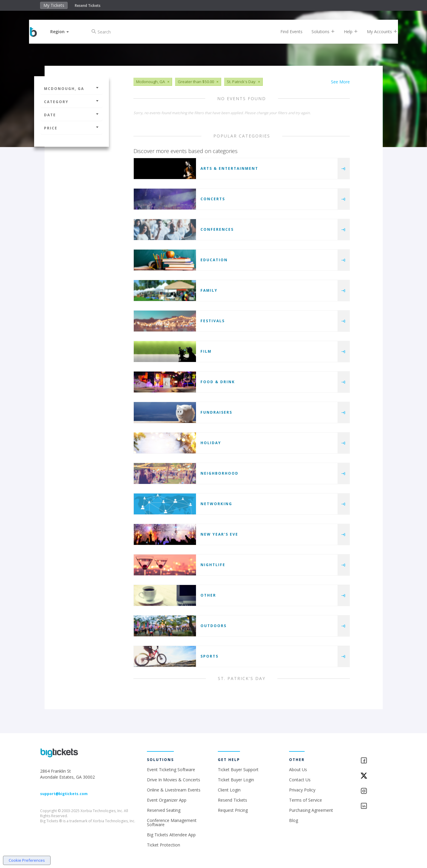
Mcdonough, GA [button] (72, 89)
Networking (216, 504)
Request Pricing (233, 810)
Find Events (286, 32)
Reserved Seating (164, 810)
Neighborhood (219, 473)
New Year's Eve (219, 534)
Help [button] (346, 32)
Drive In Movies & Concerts (174, 780)
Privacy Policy (302, 790)
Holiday (211, 443)
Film (206, 351)
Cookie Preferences (27, 860)
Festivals (213, 321)
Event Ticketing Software (171, 770)
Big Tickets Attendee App (171, 835)
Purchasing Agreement (311, 810)
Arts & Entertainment (229, 168)
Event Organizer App (167, 800)
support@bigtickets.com (64, 794)
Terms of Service (306, 800)
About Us (298, 770)
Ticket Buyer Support (238, 770)
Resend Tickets (88, 6)
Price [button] (72, 128)
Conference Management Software (172, 822)
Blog (294, 820)
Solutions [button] (318, 32)
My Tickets (54, 5)
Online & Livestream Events (174, 790)
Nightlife (213, 565)
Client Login (229, 790)
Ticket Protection (164, 845)
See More (340, 82)
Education (214, 260)
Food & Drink (218, 382)
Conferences (217, 229)
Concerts (213, 199)
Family (209, 290)
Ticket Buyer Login (236, 780)
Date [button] (72, 115)
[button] (65, 32)
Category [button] (72, 102)
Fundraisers (216, 412)
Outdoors (213, 626)
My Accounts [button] (377, 32)
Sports (209, 656)
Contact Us (300, 780)
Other (208, 595)
